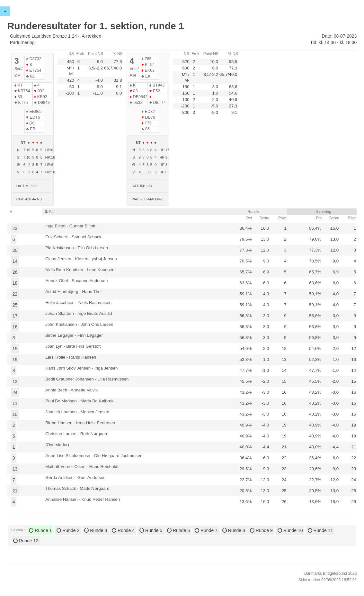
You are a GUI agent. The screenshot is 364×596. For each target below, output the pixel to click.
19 (15, 360)
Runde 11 (320, 530)
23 (15, 228)
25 (15, 305)
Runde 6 (178, 530)
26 (15, 272)
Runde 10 (290, 530)
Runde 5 (151, 530)
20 (15, 250)
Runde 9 (261, 530)
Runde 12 (26, 541)
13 (15, 469)
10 (15, 414)
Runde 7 (206, 530)
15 (15, 349)
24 (15, 392)
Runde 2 (68, 530)
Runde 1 (40, 530)
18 (15, 283)
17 (15, 316)
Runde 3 (96, 530)
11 (15, 403)
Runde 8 (234, 530)
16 (15, 327)
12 (15, 381)
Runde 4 (123, 530)
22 (15, 294)
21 (15, 491)
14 (15, 261)
